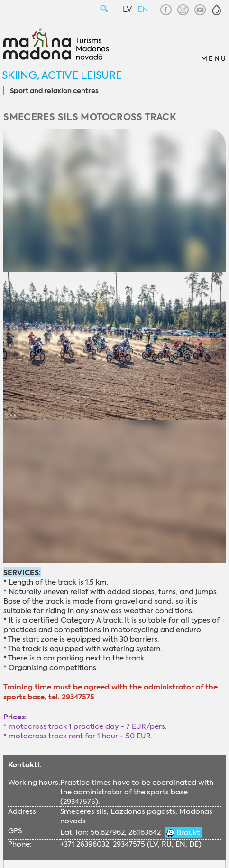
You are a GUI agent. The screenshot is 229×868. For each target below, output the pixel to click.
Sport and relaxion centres (54, 91)
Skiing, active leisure (62, 75)
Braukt (187, 833)
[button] (217, 10)
